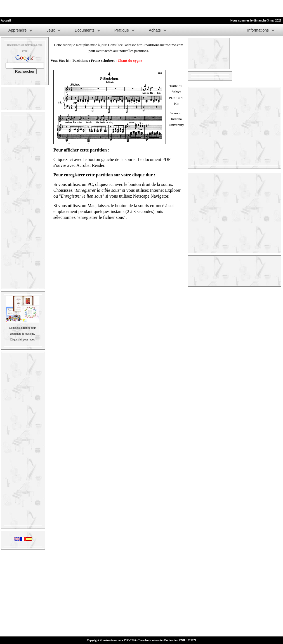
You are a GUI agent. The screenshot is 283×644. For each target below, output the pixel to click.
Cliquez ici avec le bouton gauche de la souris (94, 159)
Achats (155, 30)
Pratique (122, 30)
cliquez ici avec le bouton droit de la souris (134, 184)
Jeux (51, 30)
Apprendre (17, 30)
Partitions (80, 61)
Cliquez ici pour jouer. (23, 339)
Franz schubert (103, 61)
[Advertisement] (65, 8)
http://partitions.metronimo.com (160, 45)
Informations (258, 30)
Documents (85, 30)
